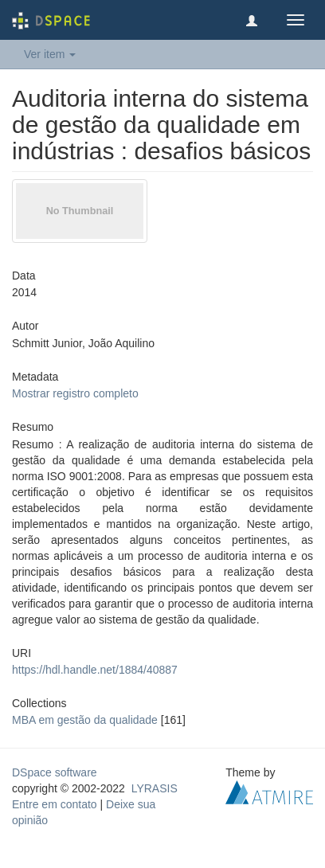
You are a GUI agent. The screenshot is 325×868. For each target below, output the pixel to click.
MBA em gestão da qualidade (85, 720)
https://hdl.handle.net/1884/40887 (95, 670)
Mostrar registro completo (75, 393)
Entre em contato (55, 804)
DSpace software (55, 772)
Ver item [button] (50, 54)
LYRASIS (155, 788)
